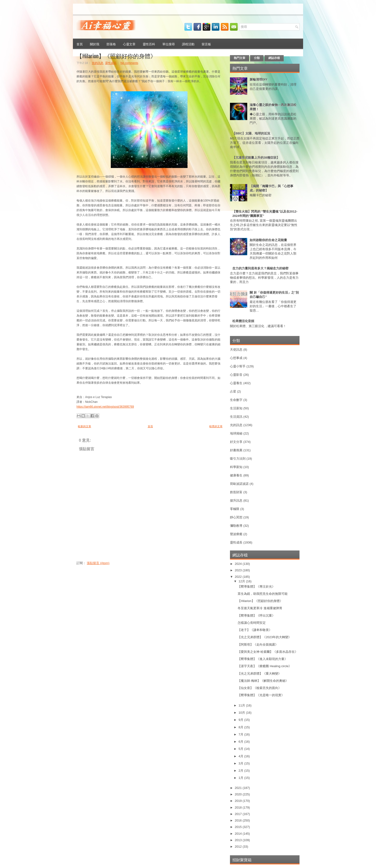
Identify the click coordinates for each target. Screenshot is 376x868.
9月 (241, 720)
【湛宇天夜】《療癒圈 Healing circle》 (265, 666)
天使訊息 (236, 350)
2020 (239, 794)
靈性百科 (149, 44)
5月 (241, 749)
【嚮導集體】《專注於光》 (256, 587)
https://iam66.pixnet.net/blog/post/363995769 (105, 407)
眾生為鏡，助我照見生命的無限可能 (263, 594)
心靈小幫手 (238, 366)
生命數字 (236, 400)
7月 (241, 734)
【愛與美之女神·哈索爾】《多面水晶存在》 (268, 652)
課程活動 (188, 44)
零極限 (235, 509)
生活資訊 (236, 417)
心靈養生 (236, 383)
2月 (241, 771)
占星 (233, 391)
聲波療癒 (236, 534)
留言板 (206, 44)
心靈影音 (236, 375)
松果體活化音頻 (243, 321)
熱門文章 (240, 58)
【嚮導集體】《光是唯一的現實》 (261, 695)
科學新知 (236, 467)
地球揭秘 (236, 433)
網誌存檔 (274, 58)
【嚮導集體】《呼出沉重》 (256, 616)
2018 (239, 807)
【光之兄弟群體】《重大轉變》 (259, 674)
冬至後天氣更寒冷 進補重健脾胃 (260, 608)
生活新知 (236, 408)
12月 (242, 581)
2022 (239, 577)
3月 (241, 763)
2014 (239, 834)
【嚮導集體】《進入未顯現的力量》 (263, 659)
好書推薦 (236, 450)
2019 (239, 801)
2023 (239, 570)
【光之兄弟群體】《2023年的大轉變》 (264, 637)
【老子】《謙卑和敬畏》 (255, 630)
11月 (242, 705)
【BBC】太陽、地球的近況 (251, 133)
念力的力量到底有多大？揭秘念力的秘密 (260, 268)
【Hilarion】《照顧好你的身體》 (116, 56)
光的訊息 (98, 63)
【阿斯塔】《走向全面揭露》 (258, 645)
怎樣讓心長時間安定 (252, 623)
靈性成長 (111, 63)
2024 (239, 564)
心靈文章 (129, 44)
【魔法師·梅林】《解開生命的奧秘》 (263, 681)
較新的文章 (85, 426)
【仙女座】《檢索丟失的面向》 (259, 688)
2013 (239, 840)
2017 (239, 814)
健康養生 (236, 475)
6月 (241, 742)
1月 (241, 778)
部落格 (111, 44)
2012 (239, 847)
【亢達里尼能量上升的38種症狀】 (256, 158)
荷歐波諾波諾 (239, 484)
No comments (129, 63)
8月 (241, 727)
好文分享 (236, 442)
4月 (241, 756)
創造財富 (236, 492)
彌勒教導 (236, 526)
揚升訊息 (236, 501)
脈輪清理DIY (258, 79)
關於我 (95, 44)
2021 (239, 788)
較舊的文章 (216, 426)
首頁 (80, 44)
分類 (257, 58)
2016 (239, 820)
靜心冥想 (236, 517)
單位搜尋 (169, 44)
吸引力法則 (238, 459)
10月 (242, 713)
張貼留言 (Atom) (98, 563)
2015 (239, 827)
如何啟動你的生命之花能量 (268, 240)
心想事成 (236, 358)
